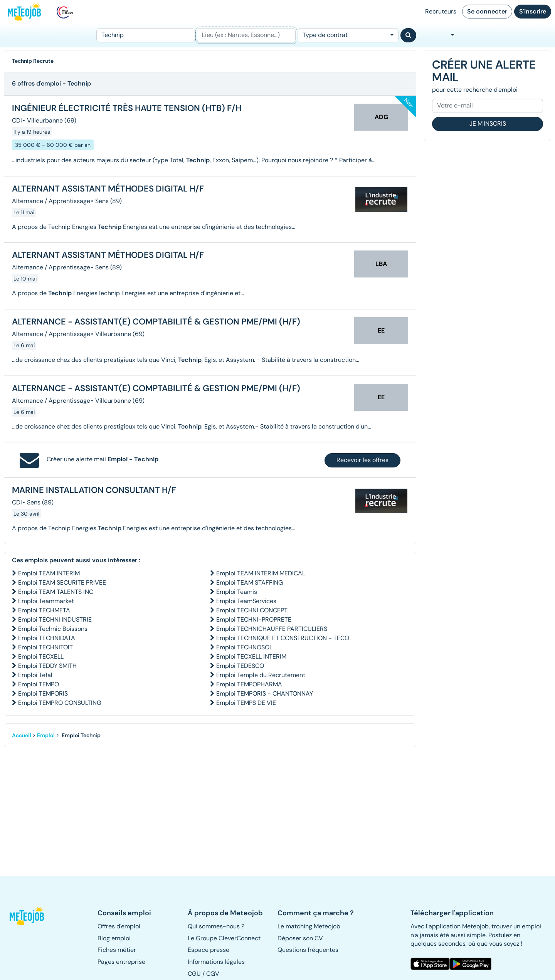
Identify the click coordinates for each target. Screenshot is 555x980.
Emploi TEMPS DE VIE (246, 703)
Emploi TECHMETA (44, 610)
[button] (30, 916)
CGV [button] (213, 974)
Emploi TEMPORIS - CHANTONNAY (265, 693)
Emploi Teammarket (46, 601)
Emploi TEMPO (39, 684)
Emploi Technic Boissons (53, 629)
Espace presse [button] (209, 950)
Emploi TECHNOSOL (244, 647)
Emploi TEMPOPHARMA (249, 684)
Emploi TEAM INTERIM (49, 573)
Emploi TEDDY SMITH (47, 666)
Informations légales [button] (216, 962)
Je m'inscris (488, 124)
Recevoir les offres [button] (362, 460)
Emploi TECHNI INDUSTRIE (55, 619)
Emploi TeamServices (246, 601)
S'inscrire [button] (533, 11)
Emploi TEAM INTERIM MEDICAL (261, 573)
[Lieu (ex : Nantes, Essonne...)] (246, 35)
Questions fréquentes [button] (308, 950)
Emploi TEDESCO (240, 666)
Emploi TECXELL (41, 656)
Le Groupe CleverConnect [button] (224, 938)
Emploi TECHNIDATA (47, 638)
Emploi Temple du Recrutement (261, 675)
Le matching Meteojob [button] (309, 926)
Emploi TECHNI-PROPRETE (254, 619)
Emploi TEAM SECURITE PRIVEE (62, 582)
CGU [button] (194, 974)
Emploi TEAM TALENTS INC (56, 592)
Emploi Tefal (35, 675)
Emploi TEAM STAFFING (250, 582)
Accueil (22, 735)
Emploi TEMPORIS (43, 693)
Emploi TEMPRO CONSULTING (60, 703)
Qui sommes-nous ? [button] (216, 926)
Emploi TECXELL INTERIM (251, 656)
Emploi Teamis (237, 592)
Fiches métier (117, 950)
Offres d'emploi (119, 926)
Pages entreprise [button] (121, 962)
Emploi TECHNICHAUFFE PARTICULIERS (272, 629)
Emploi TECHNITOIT (45, 647)
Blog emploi (114, 938)
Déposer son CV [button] (300, 938)
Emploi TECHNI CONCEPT (252, 610)
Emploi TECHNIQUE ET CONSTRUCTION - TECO (283, 638)
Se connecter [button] (487, 11)
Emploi (46, 735)
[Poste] (146, 35)
